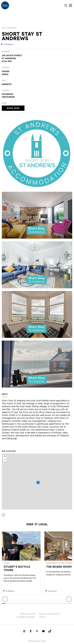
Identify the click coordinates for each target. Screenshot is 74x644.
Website (7, 84)
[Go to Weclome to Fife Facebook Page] (31, 632)
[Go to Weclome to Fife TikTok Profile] (50, 632)
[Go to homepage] (5, 6)
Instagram (8, 97)
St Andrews (8, 44)
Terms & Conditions (28, 614)
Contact (42, 617)
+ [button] (5, 457)
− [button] (5, 460)
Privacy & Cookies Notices (49, 614)
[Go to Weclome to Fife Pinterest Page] (37, 632)
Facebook (8, 94)
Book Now (13, 108)
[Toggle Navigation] (71, 6)
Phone (6, 71)
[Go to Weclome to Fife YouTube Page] (43, 632)
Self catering (9, 28)
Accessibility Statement (26, 617)
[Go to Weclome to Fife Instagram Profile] (24, 632)
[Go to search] (66, 6)
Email (5, 74)
